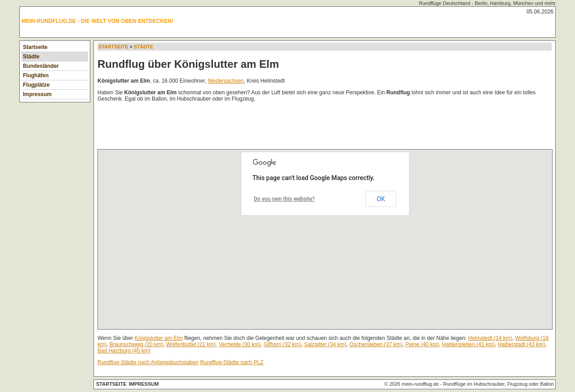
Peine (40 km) (422, 344)
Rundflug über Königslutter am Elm (188, 64)
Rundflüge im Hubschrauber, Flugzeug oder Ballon (499, 384)
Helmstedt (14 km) (490, 338)
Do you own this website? (284, 199)
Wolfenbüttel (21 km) (191, 344)
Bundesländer (41, 66)
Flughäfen (36, 75)
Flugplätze (36, 85)
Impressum (37, 94)
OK (381, 199)
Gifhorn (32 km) (282, 344)
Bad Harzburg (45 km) (124, 351)
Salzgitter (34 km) (325, 344)
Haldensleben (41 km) (468, 344)
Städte (31, 57)
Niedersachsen (226, 81)
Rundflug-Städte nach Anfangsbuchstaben (148, 362)
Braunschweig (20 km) (136, 344)
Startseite (35, 47)
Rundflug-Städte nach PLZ (232, 362)
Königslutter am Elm (159, 338)
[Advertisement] (261, 128)
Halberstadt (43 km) (521, 344)
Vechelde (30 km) (240, 344)
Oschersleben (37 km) (376, 344)
